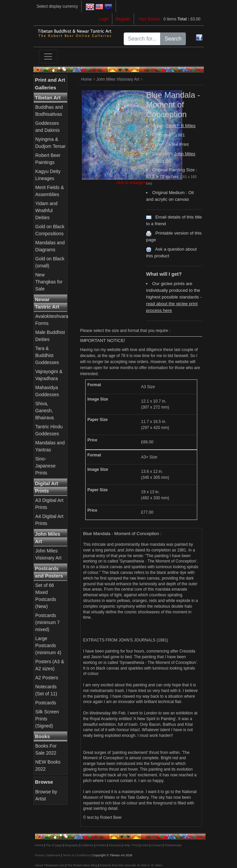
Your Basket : (151, 19)
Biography (72, 845)
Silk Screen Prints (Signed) (47, 719)
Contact (156, 845)
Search (173, 39)
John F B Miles (181, 126)
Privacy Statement (48, 855)
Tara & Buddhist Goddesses (47, 355)
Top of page (54, 845)
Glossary (115, 845)
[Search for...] (142, 39)
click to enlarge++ (132, 183)
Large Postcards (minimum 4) (48, 645)
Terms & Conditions (76, 855)
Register (123, 19)
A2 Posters (47, 678)
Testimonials (173, 845)
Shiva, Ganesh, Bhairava (45, 411)
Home (87, 79)
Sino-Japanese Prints (46, 466)
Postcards (46, 703)
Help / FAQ (131, 845)
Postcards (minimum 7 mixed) (48, 622)
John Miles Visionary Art (118, 79)
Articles (101, 845)
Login (103, 19)
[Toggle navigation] (48, 57)
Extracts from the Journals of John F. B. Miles (131, 865)
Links (145, 845)
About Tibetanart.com (50, 865)
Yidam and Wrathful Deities (46, 210)
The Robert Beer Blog (82, 865)
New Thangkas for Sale (49, 282)
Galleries (87, 845)
